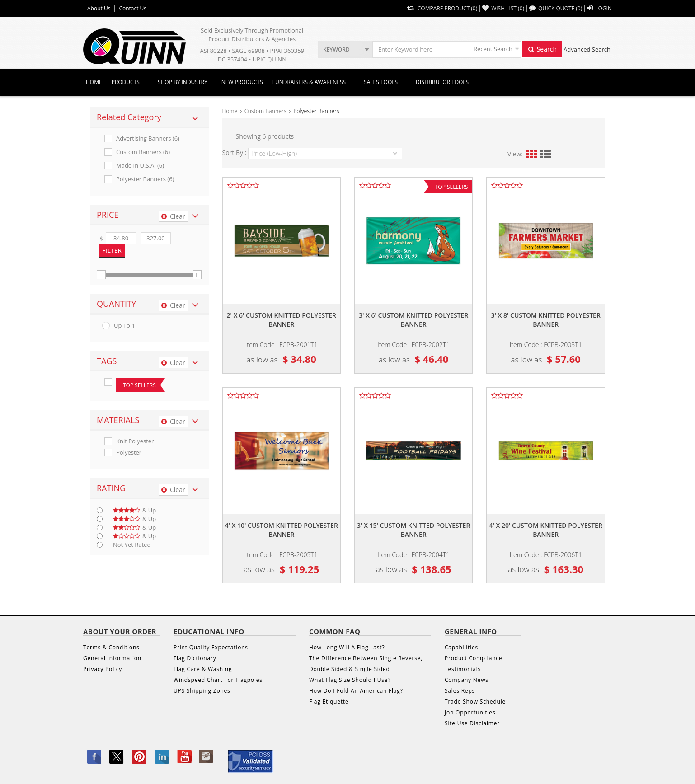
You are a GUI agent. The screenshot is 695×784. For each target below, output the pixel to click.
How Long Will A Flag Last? (347, 647)
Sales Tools (381, 82)
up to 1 (124, 326)
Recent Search (493, 49)
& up (134, 510)
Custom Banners (265, 111)
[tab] (149, 117)
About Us (99, 9)
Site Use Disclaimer (472, 723)
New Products (242, 82)
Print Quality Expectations (211, 647)
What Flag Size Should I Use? (350, 680)
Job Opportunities (470, 712)
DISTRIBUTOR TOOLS (442, 82)
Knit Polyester (135, 441)
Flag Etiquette (329, 702)
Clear (173, 216)
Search (542, 49)
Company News (467, 680)
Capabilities (461, 647)
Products (126, 82)
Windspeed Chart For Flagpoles (218, 680)
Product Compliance (473, 658)
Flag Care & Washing (203, 669)
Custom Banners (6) (143, 152)
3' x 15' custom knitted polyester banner (413, 530)
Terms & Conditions (111, 647)
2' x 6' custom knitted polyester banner (282, 320)
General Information (112, 658)
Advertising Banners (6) (148, 138)
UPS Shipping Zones (202, 691)
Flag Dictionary (195, 658)
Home (94, 82)
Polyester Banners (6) (145, 179)
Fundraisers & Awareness (309, 82)
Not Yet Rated (132, 545)
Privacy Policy (103, 669)
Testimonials (463, 669)
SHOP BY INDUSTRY (183, 82)
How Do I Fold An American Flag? (356, 691)
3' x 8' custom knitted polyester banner (546, 320)
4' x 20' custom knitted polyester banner (546, 530)
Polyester (129, 453)
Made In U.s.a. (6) (140, 166)
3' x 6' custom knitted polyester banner (413, 320)
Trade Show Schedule (475, 702)
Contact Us (133, 9)
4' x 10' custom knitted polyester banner (282, 530)
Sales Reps (460, 691)
